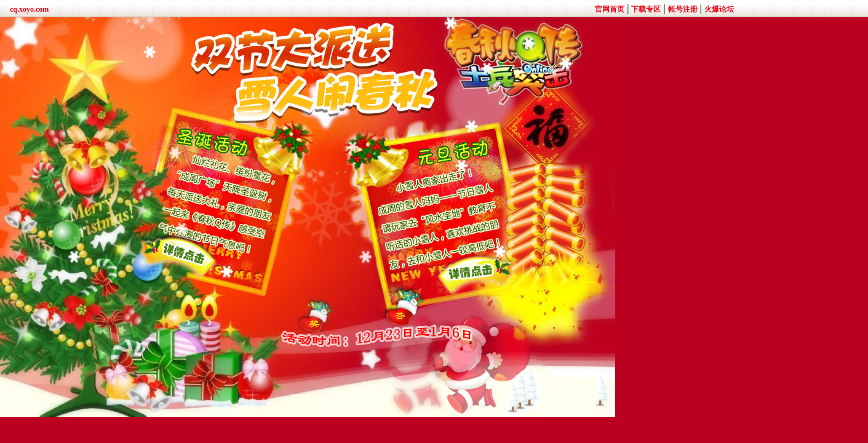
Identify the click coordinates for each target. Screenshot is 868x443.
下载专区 (646, 9)
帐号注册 (683, 9)
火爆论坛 (719, 9)
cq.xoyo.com (29, 9)
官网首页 (610, 9)
